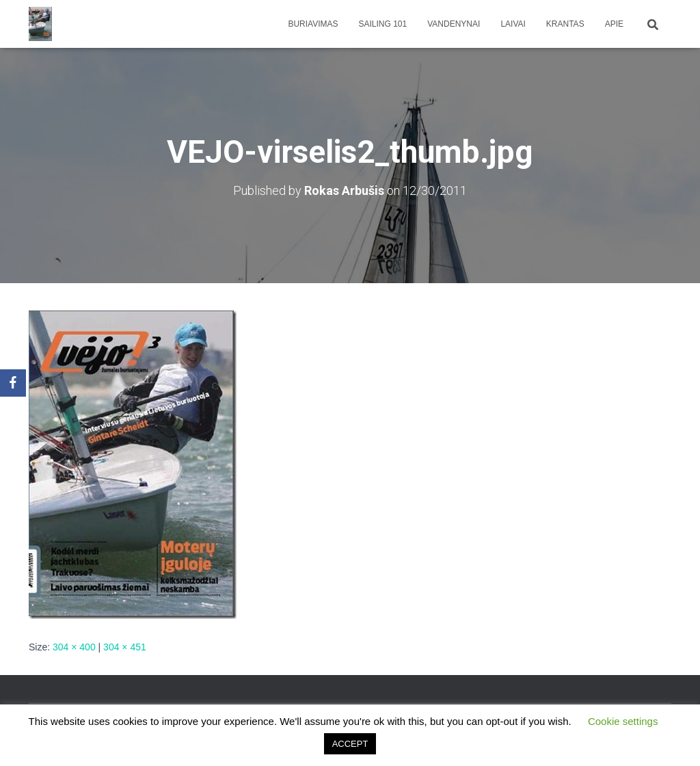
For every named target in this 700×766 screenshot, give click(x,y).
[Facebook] (13, 383)
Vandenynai (454, 24)
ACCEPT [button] (350, 744)
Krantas (565, 24)
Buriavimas (313, 24)
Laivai (513, 24)
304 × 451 (125, 647)
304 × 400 (74, 647)
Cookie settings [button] (623, 721)
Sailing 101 (383, 24)
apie (614, 24)
